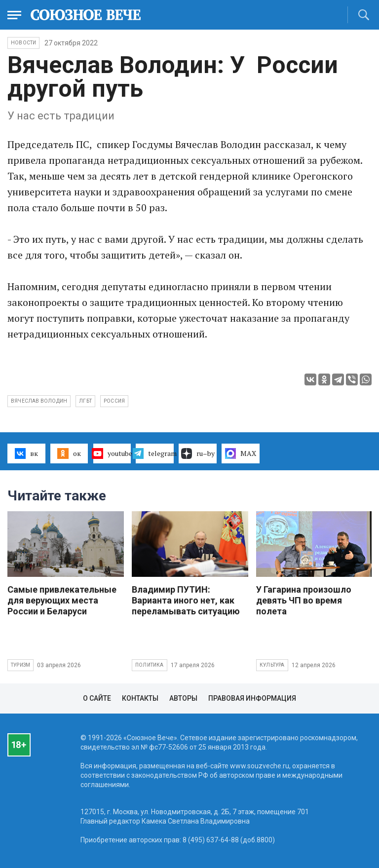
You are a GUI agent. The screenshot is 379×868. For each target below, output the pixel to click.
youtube (112, 453)
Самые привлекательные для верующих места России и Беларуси (62, 600)
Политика (150, 665)
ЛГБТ (85, 401)
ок (69, 453)
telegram (155, 453)
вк (26, 453)
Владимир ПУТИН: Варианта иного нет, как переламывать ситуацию (186, 600)
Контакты (140, 698)
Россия (114, 401)
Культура (272, 665)
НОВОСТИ (23, 43)
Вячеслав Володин (39, 401)
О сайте (97, 698)
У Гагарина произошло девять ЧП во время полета (304, 600)
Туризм (20, 665)
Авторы (183, 698)
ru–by (198, 453)
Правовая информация (252, 698)
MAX (241, 453)
